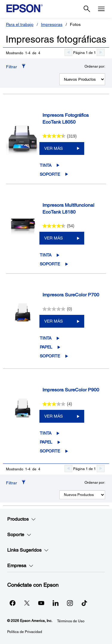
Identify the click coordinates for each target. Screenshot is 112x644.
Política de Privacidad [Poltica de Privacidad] (25, 632)
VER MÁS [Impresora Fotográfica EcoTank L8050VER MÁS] (53, 148)
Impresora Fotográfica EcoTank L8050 (66, 119)
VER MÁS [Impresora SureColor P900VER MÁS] (53, 416)
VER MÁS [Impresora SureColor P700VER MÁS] (53, 321)
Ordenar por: (95, 66)
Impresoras (52, 24)
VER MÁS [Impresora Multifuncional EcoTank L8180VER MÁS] (53, 238)
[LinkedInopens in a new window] (56, 603)
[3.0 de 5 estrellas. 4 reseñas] (57, 404)
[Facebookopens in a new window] (13, 603)
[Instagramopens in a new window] (70, 603)
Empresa (20, 566)
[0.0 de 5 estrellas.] (57, 309)
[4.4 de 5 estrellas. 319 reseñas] (60, 136)
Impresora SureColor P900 (71, 390)
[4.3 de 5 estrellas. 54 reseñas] (58, 226)
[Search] (87, 9)
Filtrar (11, 67)
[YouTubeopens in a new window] (41, 603)
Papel (46, 347)
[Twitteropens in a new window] (27, 603)
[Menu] (101, 9)
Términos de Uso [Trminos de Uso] (71, 621)
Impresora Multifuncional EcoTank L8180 (68, 209)
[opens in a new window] (84, 603)
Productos (22, 519)
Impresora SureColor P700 (71, 295)
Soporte (50, 174)
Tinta (46, 165)
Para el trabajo (20, 24)
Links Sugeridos (28, 550)
